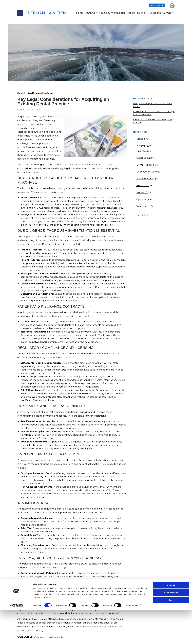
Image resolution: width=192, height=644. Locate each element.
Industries (120, 13)
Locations (155, 13)
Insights (141, 13)
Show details (132, 639)
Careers (167, 13)
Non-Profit (142, 192)
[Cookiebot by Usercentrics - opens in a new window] (16, 639)
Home (80, 13)
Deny (171, 634)
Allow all (171, 619)
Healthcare (143, 186)
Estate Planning (145, 179)
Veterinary (142, 206)
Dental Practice (145, 165)
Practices (105, 13)
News (140, 215)
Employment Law (147, 172)
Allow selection (171, 626)
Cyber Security (145, 158)
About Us (90, 13)
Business (141, 151)
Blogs (140, 139)
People (131, 13)
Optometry (143, 199)
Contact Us (157, 5)
